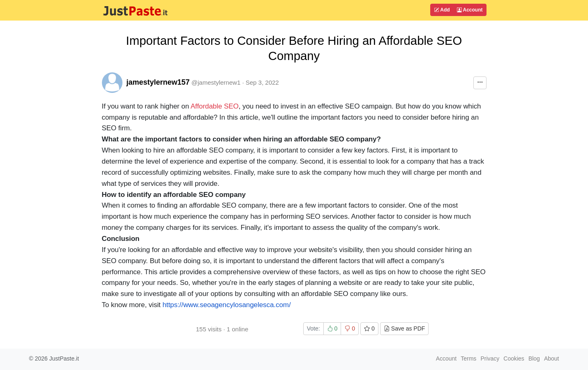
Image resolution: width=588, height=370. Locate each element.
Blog (534, 358)
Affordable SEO (215, 106)
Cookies (514, 358)
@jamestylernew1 (216, 82)
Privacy (490, 358)
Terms (468, 358)
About (552, 358)
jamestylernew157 (158, 82)
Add (442, 10)
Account (470, 10)
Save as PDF (404, 328)
